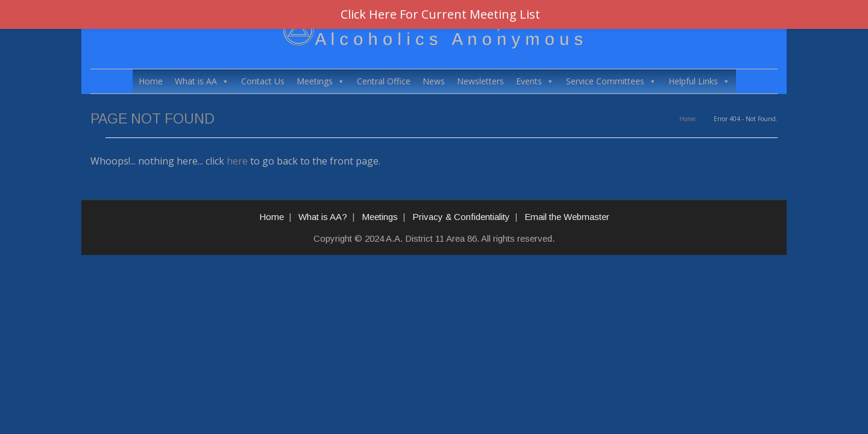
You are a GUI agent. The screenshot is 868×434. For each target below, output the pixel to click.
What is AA (202, 81)
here (237, 161)
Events (535, 81)
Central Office (384, 81)
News (434, 81)
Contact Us (263, 81)
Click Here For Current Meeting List (440, 14)
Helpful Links (699, 81)
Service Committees (611, 81)
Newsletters (480, 81)
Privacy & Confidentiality (461, 217)
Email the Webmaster (567, 217)
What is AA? (323, 217)
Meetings (321, 81)
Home (151, 81)
